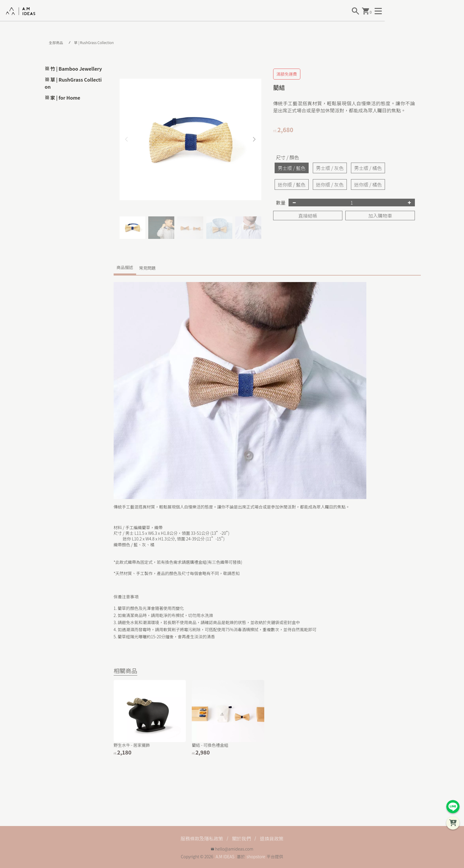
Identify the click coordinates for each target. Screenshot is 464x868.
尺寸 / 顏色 (287, 157)
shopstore (256, 856)
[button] (254, 140)
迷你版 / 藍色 (292, 184)
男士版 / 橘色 (368, 168)
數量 (281, 203)
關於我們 (241, 838)
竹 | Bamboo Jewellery (76, 69)
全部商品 (56, 42)
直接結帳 (308, 216)
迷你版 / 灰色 (330, 184)
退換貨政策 (272, 838)
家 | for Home (65, 98)
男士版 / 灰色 (330, 168)
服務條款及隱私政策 (202, 838)
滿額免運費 (287, 74)
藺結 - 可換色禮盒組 (210, 745)
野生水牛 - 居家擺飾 (132, 745)
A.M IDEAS (225, 856)
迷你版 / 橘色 (368, 184)
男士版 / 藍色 (292, 168)
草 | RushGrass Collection (94, 42)
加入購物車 (380, 216)
